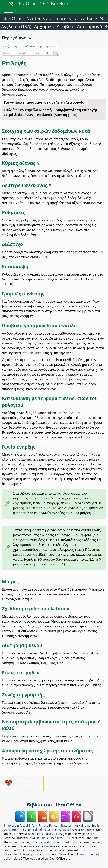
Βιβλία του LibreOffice (54, 805)
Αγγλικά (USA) (16, 26)
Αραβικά (66, 26)
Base (92, 18)
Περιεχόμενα (14, 38)
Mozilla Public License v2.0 (48, 838)
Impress (63, 18)
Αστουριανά (90, 26)
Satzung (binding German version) (46, 830)
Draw (79, 18)
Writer (34, 18)
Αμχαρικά (44, 26)
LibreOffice (13, 18)
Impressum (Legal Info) (20, 825)
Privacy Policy (48, 825)
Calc (47, 18)
